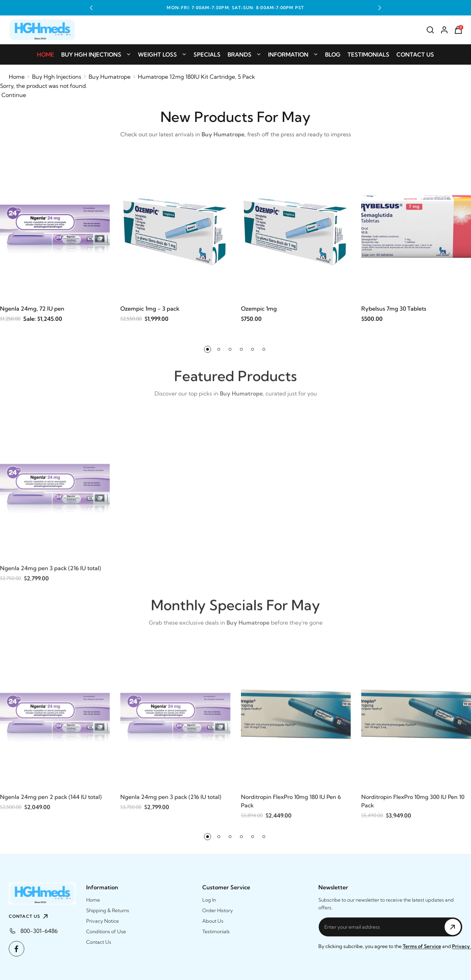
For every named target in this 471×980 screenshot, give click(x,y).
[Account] (444, 30)
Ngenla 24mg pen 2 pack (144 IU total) (51, 802)
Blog (333, 54)
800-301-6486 (39, 931)
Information (293, 54)
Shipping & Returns (108, 910)
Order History (218, 910)
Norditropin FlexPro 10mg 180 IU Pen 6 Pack (291, 806)
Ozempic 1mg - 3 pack (150, 309)
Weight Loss (162, 54)
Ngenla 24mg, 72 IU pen (32, 309)
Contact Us (415, 54)
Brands (244, 54)
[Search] (430, 30)
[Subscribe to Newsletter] (453, 927)
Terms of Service (422, 946)
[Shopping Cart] (458, 30)
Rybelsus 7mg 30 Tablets (394, 309)
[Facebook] (17, 949)
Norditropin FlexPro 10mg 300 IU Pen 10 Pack (413, 806)
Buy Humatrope (110, 77)
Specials (207, 54)
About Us (213, 921)
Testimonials (368, 54)
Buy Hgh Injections (96, 54)
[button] (91, 8)
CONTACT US (29, 916)
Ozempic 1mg (259, 309)
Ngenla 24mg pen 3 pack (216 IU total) (50, 573)
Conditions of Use (106, 932)
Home (46, 54)
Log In (209, 900)
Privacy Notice (103, 921)
